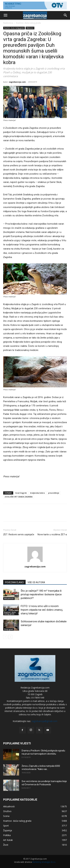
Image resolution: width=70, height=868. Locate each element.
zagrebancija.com (17, 82)
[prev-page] (5, 637)
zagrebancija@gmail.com (44, 721)
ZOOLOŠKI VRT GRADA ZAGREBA (19, 497)
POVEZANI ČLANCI (14, 582)
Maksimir (30, 28)
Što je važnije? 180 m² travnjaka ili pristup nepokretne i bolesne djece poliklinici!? (41, 594)
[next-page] (10, 637)
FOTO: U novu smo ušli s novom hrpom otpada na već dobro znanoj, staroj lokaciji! (42, 610)
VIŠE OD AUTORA (36, 582)
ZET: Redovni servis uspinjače (19, 534)
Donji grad (9, 629)
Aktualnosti (9, 599)
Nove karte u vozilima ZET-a (52, 534)
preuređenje (54, 493)
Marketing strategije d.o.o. (44, 862)
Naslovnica (8, 23)
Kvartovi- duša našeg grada (28, 23)
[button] (5, 15)
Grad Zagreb (21, 493)
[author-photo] (35, 562)
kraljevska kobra (37, 493)
